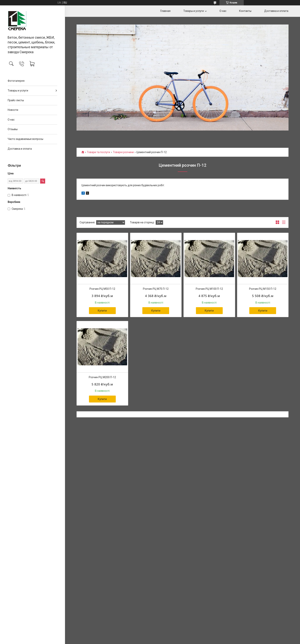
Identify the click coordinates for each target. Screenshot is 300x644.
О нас (11, 120)
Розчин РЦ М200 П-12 (102, 377)
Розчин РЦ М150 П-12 (263, 289)
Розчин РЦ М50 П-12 (102, 289)
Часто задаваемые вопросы (25, 139)
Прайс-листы (16, 100)
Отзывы (13, 129)
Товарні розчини (123, 152)
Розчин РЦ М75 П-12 (156, 289)
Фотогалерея (16, 81)
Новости (13, 110)
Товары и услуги (18, 91)
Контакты (245, 11)
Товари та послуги (98, 152)
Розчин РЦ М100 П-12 (209, 289)
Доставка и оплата (20, 149)
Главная (165, 11)
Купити (102, 311)
